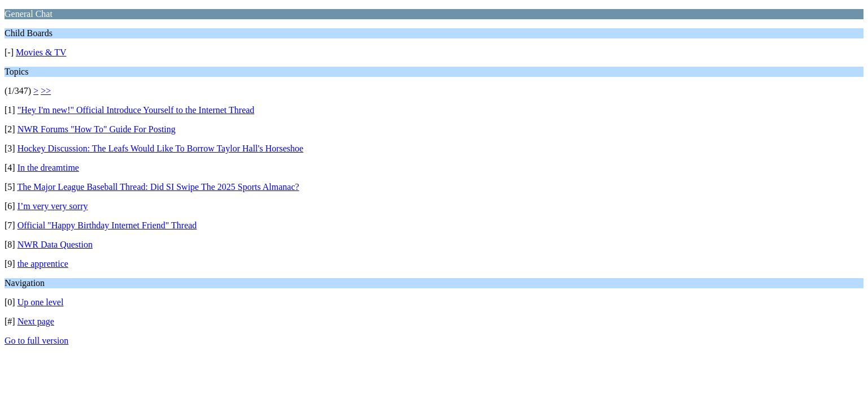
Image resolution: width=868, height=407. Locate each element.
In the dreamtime (48, 168)
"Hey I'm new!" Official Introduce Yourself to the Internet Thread (136, 110)
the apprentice (43, 264)
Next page (36, 321)
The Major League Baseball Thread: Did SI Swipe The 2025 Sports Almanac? (158, 187)
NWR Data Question (55, 244)
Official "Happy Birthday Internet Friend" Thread (107, 225)
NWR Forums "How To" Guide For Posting (97, 129)
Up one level (41, 302)
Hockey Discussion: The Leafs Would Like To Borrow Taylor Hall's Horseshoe (161, 148)
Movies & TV (41, 52)
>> (46, 91)
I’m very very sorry (53, 206)
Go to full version (36, 341)
